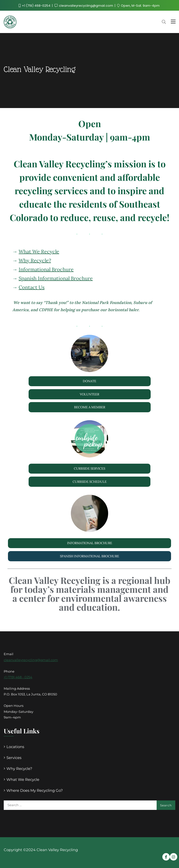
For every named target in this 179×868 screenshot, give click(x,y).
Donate (89, 381)
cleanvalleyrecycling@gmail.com (84, 6)
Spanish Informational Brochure (56, 278)
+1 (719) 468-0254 (35, 6)
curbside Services (89, 469)
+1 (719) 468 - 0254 (18, 677)
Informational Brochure (46, 269)
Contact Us (32, 287)
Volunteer (89, 394)
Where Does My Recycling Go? (35, 790)
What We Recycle (39, 251)
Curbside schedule (90, 482)
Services (14, 758)
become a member (90, 407)
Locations (15, 747)
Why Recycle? (35, 260)
